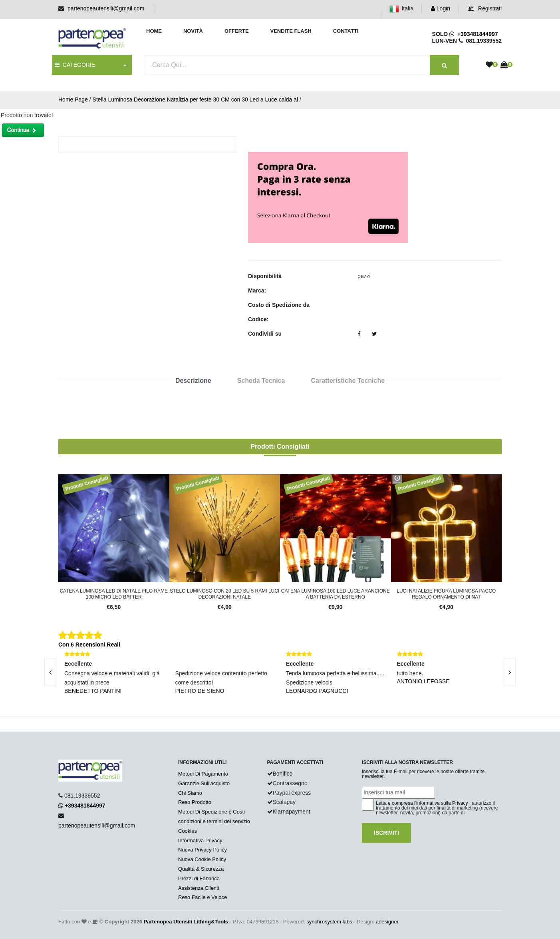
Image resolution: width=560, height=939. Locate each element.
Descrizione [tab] (193, 381)
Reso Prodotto (195, 802)
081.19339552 (82, 796)
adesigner (387, 922)
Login (441, 8)
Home (154, 31)
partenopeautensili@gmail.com (106, 8)
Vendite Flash (291, 31)
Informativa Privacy (200, 841)
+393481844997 (474, 34)
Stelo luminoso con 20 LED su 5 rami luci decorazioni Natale (224, 594)
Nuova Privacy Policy (203, 850)
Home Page (73, 99)
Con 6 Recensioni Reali (89, 645)
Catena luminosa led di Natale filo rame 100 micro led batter (114, 594)
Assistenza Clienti (199, 888)
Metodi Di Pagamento (203, 774)
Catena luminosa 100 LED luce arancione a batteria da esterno (336, 594)
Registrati (485, 8)
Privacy (460, 803)
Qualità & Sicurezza (201, 869)
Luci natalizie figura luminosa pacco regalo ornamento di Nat (446, 594)
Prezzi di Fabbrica (199, 878)
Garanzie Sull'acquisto (204, 783)
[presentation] (50, 672)
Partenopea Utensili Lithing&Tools (186, 922)
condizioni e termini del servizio (214, 821)
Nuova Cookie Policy (202, 859)
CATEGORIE (75, 65)
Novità (193, 31)
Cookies (188, 831)
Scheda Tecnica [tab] (261, 381)
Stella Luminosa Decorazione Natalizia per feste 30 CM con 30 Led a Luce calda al (195, 99)
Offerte (237, 31)
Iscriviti (386, 833)
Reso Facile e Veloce (203, 897)
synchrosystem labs (329, 922)
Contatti (346, 31)
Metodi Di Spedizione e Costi (211, 812)
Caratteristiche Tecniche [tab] (348, 381)
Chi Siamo (190, 793)
